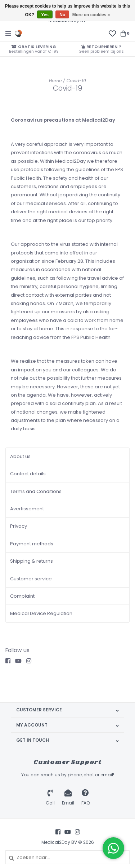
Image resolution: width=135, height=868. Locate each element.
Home (55, 81)
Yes (45, 15)
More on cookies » (91, 15)
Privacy (19, 526)
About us (20, 456)
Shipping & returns (31, 561)
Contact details (28, 474)
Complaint (22, 596)
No (62, 15)
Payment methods (32, 544)
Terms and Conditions (36, 491)
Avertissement (27, 509)
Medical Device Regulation (41, 613)
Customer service (31, 579)
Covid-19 (76, 81)
